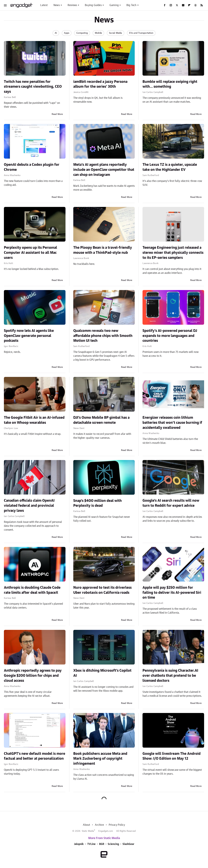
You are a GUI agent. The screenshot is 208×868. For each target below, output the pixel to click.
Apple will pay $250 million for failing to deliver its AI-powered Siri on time (172, 593)
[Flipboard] (189, 5)
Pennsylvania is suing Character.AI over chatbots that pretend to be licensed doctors (170, 676)
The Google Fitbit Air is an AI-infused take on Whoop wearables (34, 420)
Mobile (98, 33)
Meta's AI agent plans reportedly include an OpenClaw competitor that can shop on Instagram (104, 170)
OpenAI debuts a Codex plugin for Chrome (32, 167)
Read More (57, 114)
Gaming (114, 5)
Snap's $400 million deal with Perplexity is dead (97, 503)
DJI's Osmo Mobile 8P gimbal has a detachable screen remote (101, 420)
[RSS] (202, 5)
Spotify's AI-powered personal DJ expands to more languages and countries (170, 336)
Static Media (88, 831)
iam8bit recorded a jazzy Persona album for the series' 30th (100, 84)
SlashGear (128, 844)
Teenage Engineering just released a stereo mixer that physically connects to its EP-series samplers (173, 253)
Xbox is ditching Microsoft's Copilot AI (102, 673)
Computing (82, 33)
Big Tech (131, 5)
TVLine (91, 844)
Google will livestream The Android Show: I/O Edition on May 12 (172, 756)
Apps (67, 33)
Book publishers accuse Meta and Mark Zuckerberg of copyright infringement (100, 759)
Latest (44, 5)
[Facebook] (165, 5)
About (86, 825)
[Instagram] (171, 5)
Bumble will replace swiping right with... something (170, 84)
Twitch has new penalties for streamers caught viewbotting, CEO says (33, 87)
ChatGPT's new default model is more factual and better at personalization (35, 756)
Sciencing (113, 844)
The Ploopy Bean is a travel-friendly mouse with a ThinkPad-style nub (103, 250)
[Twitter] (177, 5)
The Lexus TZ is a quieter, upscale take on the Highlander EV (170, 167)
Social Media (115, 33)
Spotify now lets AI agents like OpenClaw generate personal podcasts (29, 336)
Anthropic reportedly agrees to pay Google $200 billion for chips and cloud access (33, 676)
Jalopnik (79, 844)
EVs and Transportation (141, 33)
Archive (99, 825)
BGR (102, 844)
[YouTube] (183, 5)
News (57, 5)
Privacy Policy (117, 825)
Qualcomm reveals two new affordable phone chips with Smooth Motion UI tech (103, 336)
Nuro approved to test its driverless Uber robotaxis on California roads (102, 590)
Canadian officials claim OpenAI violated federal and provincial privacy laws (29, 506)
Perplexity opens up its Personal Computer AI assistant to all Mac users (30, 253)
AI (56, 33)
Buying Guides (93, 5)
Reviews (72, 5)
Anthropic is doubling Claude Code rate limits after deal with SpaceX (32, 590)
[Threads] (195, 5)
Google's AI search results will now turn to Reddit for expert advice (171, 503)
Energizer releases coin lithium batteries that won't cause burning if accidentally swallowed (172, 423)
